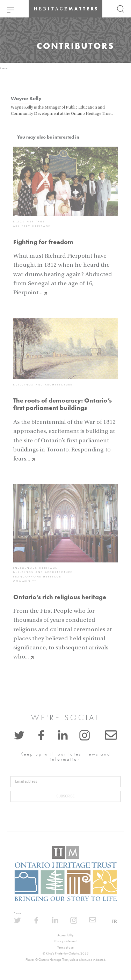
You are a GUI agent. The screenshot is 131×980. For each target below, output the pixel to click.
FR (114, 921)
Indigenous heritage (35, 568)
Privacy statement (65, 941)
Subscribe (66, 796)
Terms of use (65, 948)
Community (25, 581)
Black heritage (29, 222)
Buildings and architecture (43, 385)
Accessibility (65, 935)
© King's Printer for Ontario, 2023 (66, 953)
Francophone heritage (37, 577)
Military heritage (32, 226)
